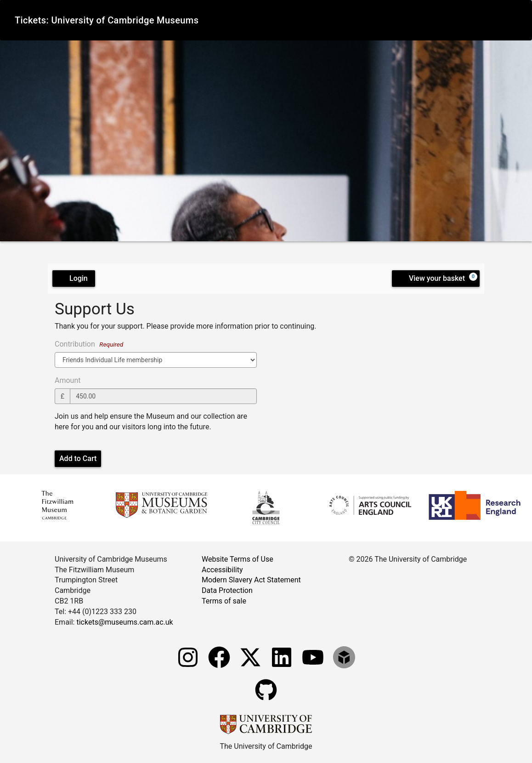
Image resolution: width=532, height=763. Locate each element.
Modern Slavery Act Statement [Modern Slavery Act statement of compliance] (251, 580)
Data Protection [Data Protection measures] (227, 590)
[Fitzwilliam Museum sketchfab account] (344, 669)
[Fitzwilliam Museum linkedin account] (283, 669)
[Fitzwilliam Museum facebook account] (220, 669)
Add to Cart (78, 458)
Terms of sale (224, 601)
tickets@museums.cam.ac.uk (125, 622)
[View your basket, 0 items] (436, 279)
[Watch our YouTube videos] (314, 669)
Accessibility (222, 570)
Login (74, 278)
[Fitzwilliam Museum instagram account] (189, 669)
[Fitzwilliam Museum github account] (266, 702)
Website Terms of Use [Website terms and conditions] (238, 559)
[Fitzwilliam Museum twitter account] (251, 669)
